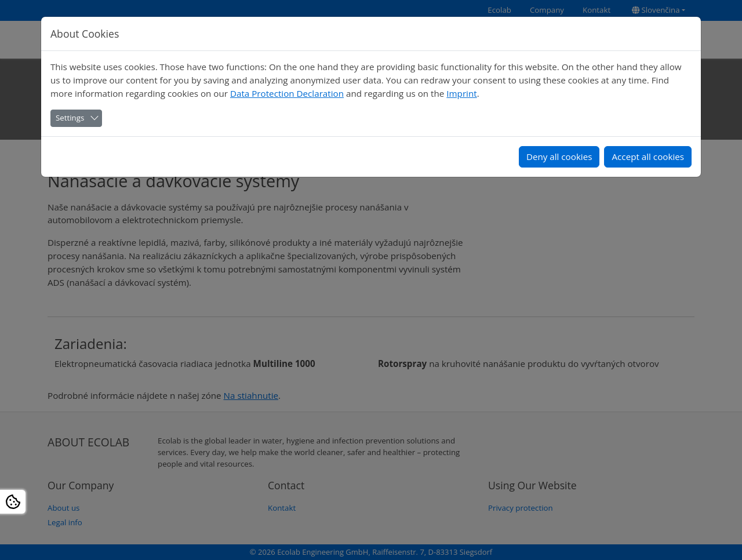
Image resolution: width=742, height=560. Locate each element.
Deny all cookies (559, 157)
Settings (70, 118)
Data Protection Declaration (287, 93)
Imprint (461, 93)
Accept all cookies (648, 157)
